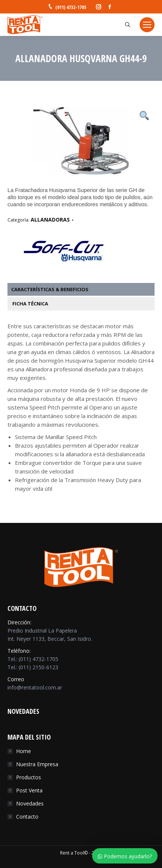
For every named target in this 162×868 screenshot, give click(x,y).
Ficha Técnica (30, 304)
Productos (29, 777)
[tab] (85, 289)
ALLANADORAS (50, 220)
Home (24, 751)
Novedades (30, 803)
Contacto (27, 817)
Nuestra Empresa (37, 764)
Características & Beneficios (50, 289)
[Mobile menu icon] (147, 25)
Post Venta (29, 790)
